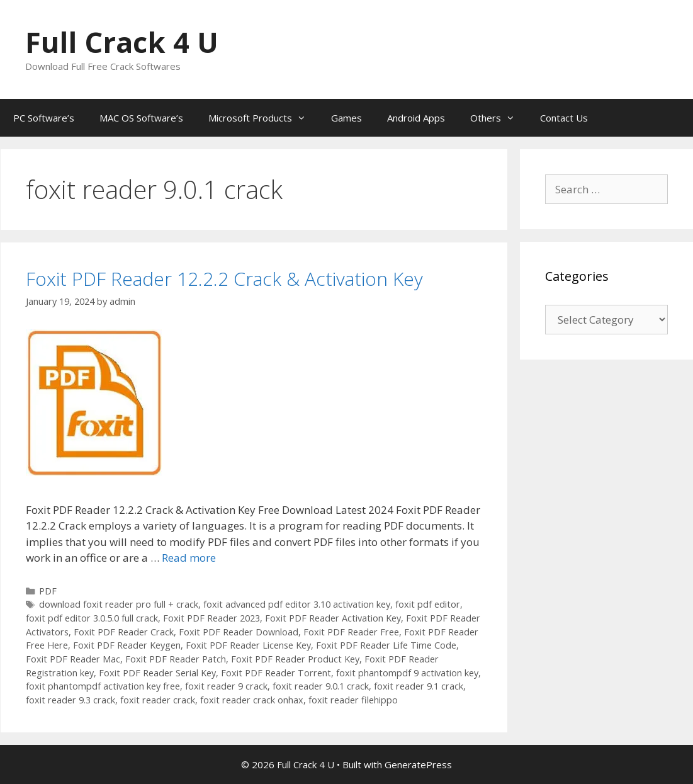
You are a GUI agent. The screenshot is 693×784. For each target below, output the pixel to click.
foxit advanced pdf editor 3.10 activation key (297, 604)
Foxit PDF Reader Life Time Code (386, 645)
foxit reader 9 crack (226, 686)
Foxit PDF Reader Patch (176, 659)
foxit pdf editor (428, 604)
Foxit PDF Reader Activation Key (333, 618)
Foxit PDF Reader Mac (73, 659)
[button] (94, 403)
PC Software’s (44, 118)
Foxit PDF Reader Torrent (276, 673)
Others (499, 118)
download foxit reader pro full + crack (119, 604)
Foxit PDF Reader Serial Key (157, 673)
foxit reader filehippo (353, 700)
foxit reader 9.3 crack (70, 700)
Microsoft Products (263, 118)
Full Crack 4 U (122, 42)
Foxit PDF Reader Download (239, 632)
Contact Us (564, 118)
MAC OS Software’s (141, 118)
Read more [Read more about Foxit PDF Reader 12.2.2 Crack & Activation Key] (189, 558)
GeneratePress (418, 764)
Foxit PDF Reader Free (351, 632)
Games (346, 118)
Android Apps (416, 118)
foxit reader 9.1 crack (419, 686)
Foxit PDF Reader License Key (248, 645)
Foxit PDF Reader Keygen (127, 645)
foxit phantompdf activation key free (103, 686)
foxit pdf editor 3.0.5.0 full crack (92, 618)
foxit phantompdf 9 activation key (407, 673)
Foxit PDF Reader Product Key (295, 659)
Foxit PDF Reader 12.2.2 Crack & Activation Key (224, 279)
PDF (48, 591)
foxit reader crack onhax (252, 700)
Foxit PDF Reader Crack (124, 632)
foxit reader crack (158, 700)
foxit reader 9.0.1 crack (321, 686)
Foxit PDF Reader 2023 (211, 618)
